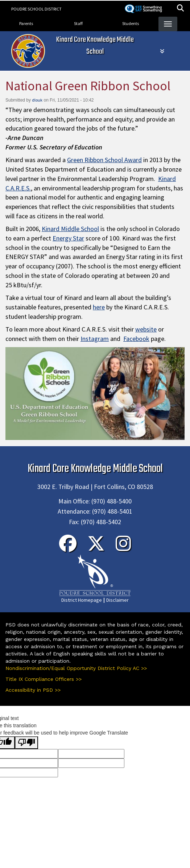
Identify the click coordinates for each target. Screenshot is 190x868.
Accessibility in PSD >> (33, 690)
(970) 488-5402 (101, 522)
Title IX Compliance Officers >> (44, 679)
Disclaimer (117, 600)
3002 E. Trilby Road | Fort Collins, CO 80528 (95, 487)
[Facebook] (68, 548)
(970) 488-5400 (111, 501)
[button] (180, 9)
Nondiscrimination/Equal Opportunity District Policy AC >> (76, 668)
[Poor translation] (26, 743)
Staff (78, 23)
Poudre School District (36, 9)
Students (131, 23)
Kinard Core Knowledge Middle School (95, 46)
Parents (26, 23)
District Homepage (82, 600)
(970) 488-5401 (112, 511)
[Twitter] (96, 548)
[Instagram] (123, 548)
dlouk (37, 100)
